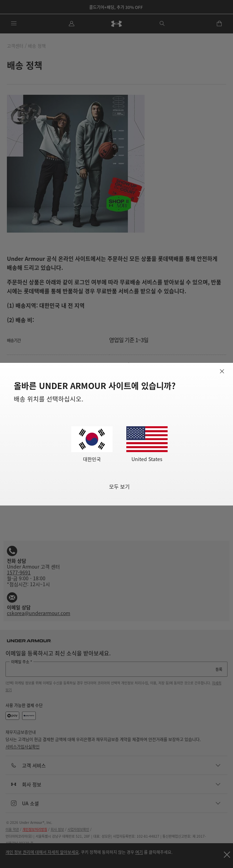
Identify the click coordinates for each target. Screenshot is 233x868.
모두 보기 (119, 486)
